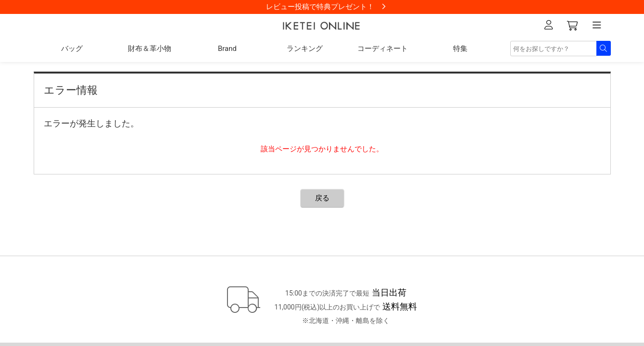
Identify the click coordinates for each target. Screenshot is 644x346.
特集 (460, 49)
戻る (322, 198)
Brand (227, 49)
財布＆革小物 (150, 49)
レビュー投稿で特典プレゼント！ (320, 7)
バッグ (72, 49)
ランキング (305, 49)
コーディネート (383, 49)
